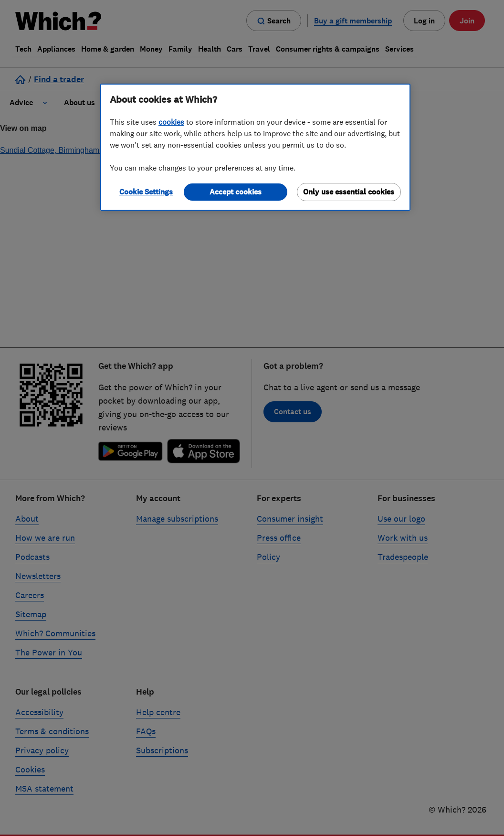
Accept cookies (236, 192)
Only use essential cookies (349, 192)
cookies (171, 122)
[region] (255, 147)
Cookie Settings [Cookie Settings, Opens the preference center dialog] (146, 192)
